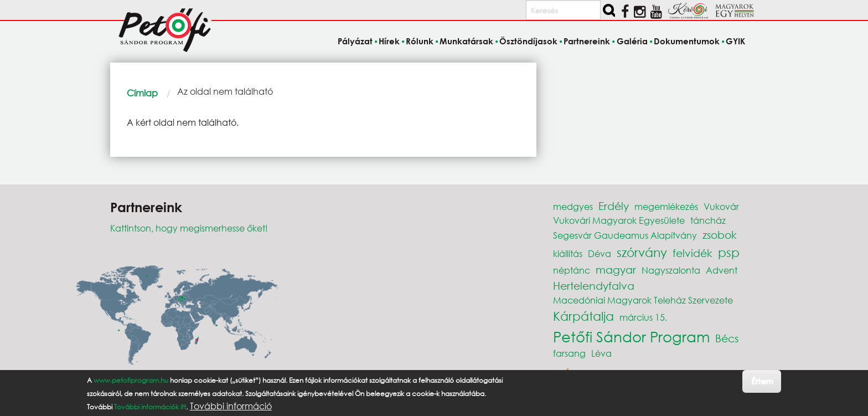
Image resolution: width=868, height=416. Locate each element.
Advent (722, 270)
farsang (569, 353)
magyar (616, 269)
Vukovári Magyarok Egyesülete (619, 220)
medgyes (573, 206)
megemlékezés (666, 206)
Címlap (142, 93)
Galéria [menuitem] (632, 41)
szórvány (642, 252)
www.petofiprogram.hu (131, 380)
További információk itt (150, 407)
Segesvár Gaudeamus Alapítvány (625, 235)
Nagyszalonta (671, 270)
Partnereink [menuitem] (587, 41)
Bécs (727, 338)
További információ (231, 406)
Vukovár (721, 206)
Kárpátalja (583, 316)
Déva (600, 253)
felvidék (693, 253)
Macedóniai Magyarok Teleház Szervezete (643, 300)
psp (729, 252)
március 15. (643, 317)
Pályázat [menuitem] (355, 41)
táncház (708, 220)
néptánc (572, 270)
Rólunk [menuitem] (420, 41)
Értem (762, 381)
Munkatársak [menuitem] (466, 41)
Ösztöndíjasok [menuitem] (528, 41)
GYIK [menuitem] (735, 41)
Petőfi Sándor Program (631, 336)
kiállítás (568, 253)
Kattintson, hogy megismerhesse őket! (189, 228)
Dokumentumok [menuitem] (687, 41)
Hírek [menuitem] (389, 41)
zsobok (720, 235)
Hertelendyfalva (594, 286)
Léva (601, 353)
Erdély (614, 206)
